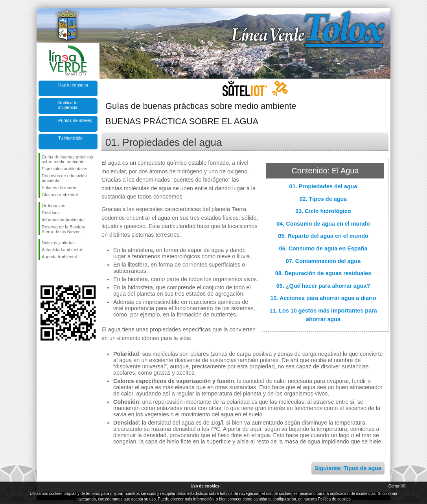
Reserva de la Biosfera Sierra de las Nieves (63, 229)
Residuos (51, 213)
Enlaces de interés (60, 188)
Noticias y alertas (58, 243)
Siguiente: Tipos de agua (348, 468)
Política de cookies (334, 499)
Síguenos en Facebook (43, 273)
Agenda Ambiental (59, 257)
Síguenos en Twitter (56, 273)
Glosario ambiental (60, 195)
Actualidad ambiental (62, 250)
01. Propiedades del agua (323, 186)
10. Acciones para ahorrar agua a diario (323, 298)
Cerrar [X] (397, 486)
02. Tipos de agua (323, 199)
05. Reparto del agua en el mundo (323, 236)
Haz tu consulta (73, 85)
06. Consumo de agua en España (323, 248)
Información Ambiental (63, 220)
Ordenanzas (53, 206)
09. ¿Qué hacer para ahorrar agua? (323, 286)
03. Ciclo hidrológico (323, 211)
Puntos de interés (75, 120)
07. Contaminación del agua (323, 261)
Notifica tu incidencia (68, 105)
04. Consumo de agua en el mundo (323, 224)
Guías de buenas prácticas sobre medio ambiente (67, 159)
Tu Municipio (70, 138)
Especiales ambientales (64, 169)
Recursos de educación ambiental (64, 178)
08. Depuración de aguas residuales (323, 273)
